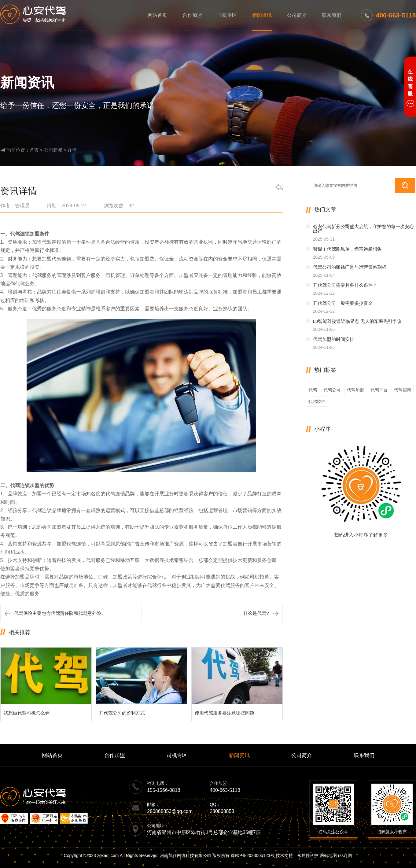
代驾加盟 (355, 390)
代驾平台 (379, 390)
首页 (34, 150)
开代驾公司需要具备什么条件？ (345, 285)
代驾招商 (403, 390)
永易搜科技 (308, 855)
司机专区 (227, 15)
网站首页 (157, 15)
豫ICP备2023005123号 (253, 855)
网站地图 (328, 855)
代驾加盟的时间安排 (334, 339)
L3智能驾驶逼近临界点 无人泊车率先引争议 (357, 321)
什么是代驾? (256, 613)
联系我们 (332, 15)
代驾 (313, 390)
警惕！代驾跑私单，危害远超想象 (347, 249)
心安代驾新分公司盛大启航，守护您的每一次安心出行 (363, 229)
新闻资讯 (262, 15)
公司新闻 (53, 150)
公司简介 (297, 15)
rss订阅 (345, 855)
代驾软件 (317, 401)
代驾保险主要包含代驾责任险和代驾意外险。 (60, 613)
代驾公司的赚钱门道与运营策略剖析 (350, 267)
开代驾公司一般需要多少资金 (343, 303)
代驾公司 (332, 390)
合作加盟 (192, 15)
